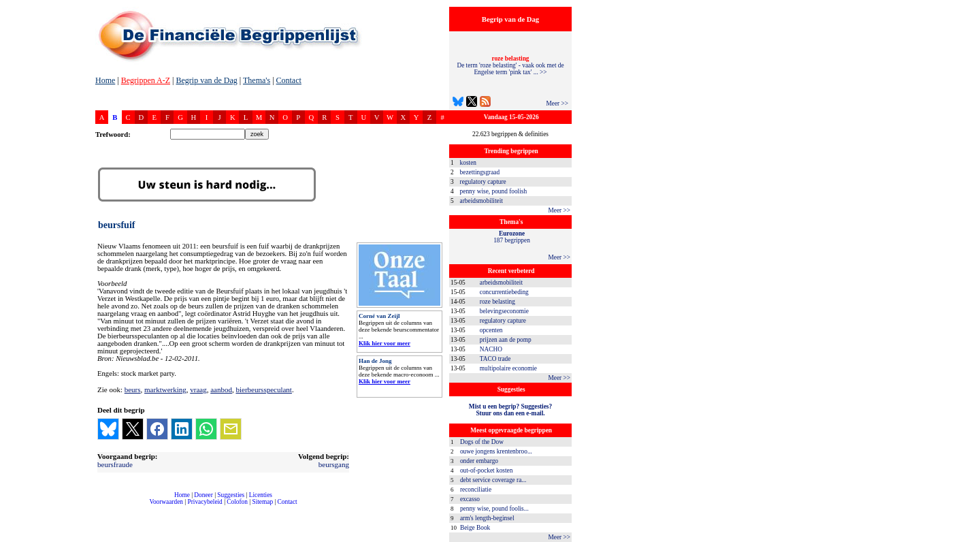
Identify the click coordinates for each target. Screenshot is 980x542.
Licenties (261, 495)
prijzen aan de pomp (506, 340)
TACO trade (495, 359)
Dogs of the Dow (482, 442)
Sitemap (262, 502)
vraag (198, 389)
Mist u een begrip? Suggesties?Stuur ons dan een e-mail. (510, 410)
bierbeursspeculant (263, 389)
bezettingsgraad (480, 172)
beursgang (334, 464)
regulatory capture (483, 182)
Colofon (237, 502)
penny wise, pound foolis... (494, 509)
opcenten (491, 330)
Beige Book (475, 528)
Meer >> (557, 103)
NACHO (491, 349)
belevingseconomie (504, 311)
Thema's (257, 80)
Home (105, 80)
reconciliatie (476, 490)
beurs (133, 389)
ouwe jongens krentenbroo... (496, 451)
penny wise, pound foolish (493, 191)
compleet (102, 507)
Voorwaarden (166, 502)
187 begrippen (512, 237)
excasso (470, 499)
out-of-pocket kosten (486, 471)
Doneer (203, 495)
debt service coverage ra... (493, 480)
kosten (468, 163)
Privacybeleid (205, 502)
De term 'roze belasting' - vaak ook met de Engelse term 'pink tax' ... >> (510, 65)
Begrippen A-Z (146, 80)
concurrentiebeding (504, 292)
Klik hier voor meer (385, 343)
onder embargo (479, 461)
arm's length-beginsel (487, 518)
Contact (289, 80)
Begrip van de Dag (206, 80)
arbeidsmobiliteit (481, 201)
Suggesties (231, 495)
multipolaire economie (508, 368)
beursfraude (115, 464)
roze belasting (497, 302)
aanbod (221, 389)
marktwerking (165, 389)
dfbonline (967, 538)
